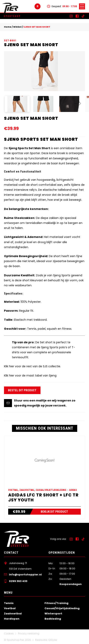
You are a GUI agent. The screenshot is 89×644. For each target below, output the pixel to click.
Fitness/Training (56, 603)
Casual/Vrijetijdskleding (62, 608)
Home (8, 27)
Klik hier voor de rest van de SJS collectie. (32, 366)
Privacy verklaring (29, 634)
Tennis (9, 603)
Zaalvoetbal (13, 614)
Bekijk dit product (54, 512)
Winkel (17, 27)
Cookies (9, 634)
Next (78, 105)
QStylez (53, 640)
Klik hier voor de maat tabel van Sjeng (30, 375)
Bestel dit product (22, 390)
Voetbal (10, 608)
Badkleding (53, 619)
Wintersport (53, 614)
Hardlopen (12, 619)
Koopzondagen (71, 584)
